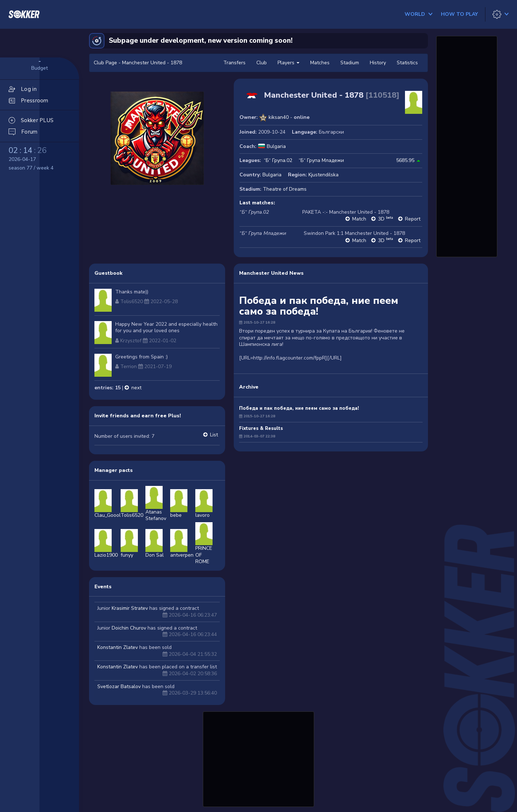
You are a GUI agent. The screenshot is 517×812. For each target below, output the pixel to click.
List (214, 435)
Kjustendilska (323, 175)
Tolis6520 (132, 301)
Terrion (129, 366)
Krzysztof (131, 341)
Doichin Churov (129, 628)
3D (386, 219)
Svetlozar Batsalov (119, 686)
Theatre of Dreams (285, 189)
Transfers (234, 63)
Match (359, 219)
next (136, 388)
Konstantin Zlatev (118, 647)
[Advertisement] (258, 758)
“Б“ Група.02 (278, 160)
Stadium (350, 63)
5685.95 (405, 160)
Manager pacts (114, 470)
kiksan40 (279, 117)
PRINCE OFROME (204, 547)
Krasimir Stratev (130, 608)
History (378, 63)
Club (262, 63)
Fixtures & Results (261, 428)
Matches (320, 63)
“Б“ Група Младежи (321, 160)
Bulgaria (276, 146)
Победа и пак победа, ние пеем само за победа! (299, 408)
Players (288, 63)
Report (413, 219)
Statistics (407, 63)
